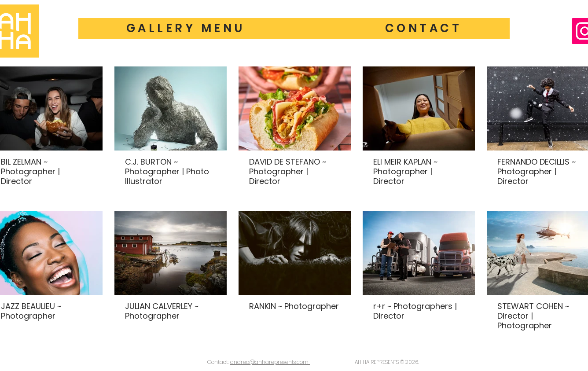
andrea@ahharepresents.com (270, 362)
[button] (423, 28)
